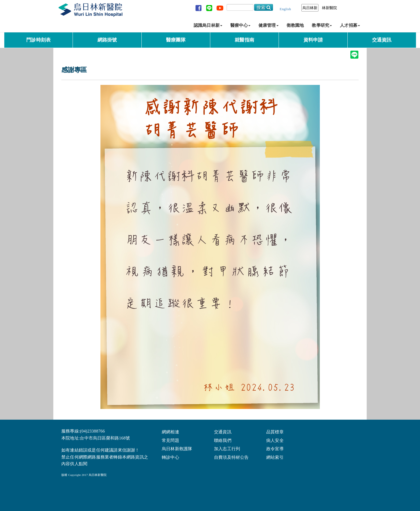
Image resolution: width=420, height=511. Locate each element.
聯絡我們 (223, 440)
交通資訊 (382, 40)
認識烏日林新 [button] (208, 25)
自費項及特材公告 (231, 457)
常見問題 (170, 440)
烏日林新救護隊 (177, 448)
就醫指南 (244, 40)
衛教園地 (295, 25)
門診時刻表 (38, 40)
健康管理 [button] (269, 25)
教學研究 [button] (322, 25)
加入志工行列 (227, 448)
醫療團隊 (176, 40)
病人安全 (275, 440)
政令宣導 (275, 448)
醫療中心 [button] (240, 25)
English (285, 9)
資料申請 (313, 40)
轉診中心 (170, 457)
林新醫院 (330, 8)
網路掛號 (107, 40)
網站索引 (275, 457)
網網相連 (170, 432)
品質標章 (275, 432)
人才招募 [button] (350, 25)
